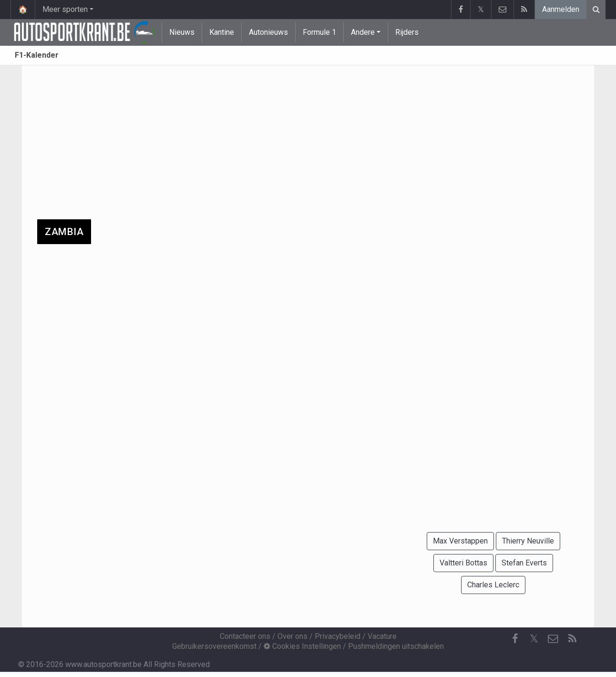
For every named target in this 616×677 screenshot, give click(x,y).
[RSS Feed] (572, 639)
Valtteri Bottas (463, 563)
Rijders (407, 32)
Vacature (382, 636)
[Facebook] (515, 639)
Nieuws (182, 32)
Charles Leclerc (493, 585)
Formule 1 (319, 32)
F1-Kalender (37, 55)
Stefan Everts (524, 563)
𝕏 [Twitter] (534, 639)
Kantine (222, 32)
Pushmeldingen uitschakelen (396, 646)
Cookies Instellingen (302, 646)
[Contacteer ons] (553, 639)
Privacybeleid (338, 636)
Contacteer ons (245, 636)
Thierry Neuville (528, 541)
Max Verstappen (460, 541)
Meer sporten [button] (65, 9)
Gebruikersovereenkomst (214, 646)
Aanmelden (561, 9)
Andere (363, 32)
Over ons (293, 636)
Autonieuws (268, 32)
